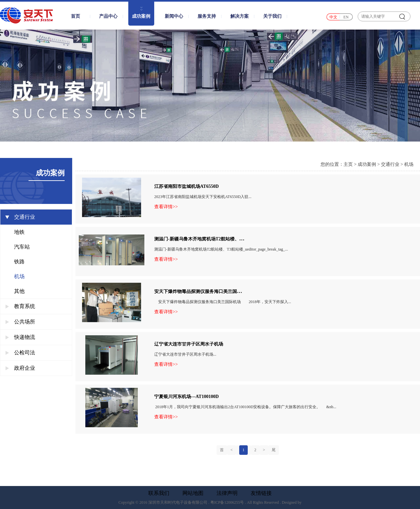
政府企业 (20, 368)
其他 (19, 291)
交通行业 (20, 217)
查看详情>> (166, 207)
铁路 (19, 262)
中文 (333, 17)
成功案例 (367, 164)
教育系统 (20, 306)
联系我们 (159, 493)
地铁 (19, 232)
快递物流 (20, 337)
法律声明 (227, 493)
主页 (348, 164)
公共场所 (20, 322)
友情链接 (261, 493)
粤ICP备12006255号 (227, 502)
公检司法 (20, 353)
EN (346, 17)
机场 (19, 276)
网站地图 (193, 493)
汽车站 (22, 247)
